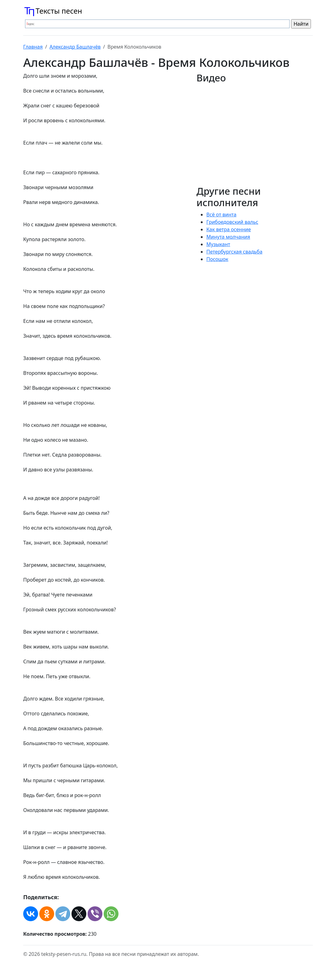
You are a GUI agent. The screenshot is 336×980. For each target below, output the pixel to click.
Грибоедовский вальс (232, 222)
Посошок (217, 259)
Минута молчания (228, 237)
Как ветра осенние (229, 229)
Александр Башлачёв (75, 47)
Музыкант (218, 244)
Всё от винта (221, 215)
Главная (33, 47)
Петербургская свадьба (234, 252)
